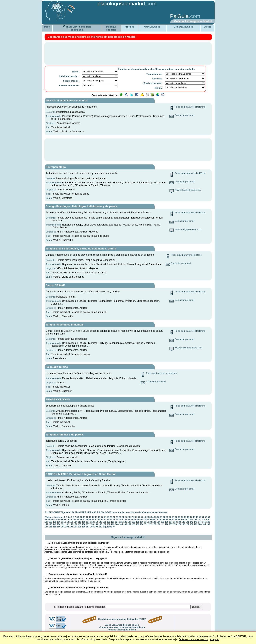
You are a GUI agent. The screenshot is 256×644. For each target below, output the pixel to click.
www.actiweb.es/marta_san (188, 348)
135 (163, 522)
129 (138, 522)
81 (126, 519)
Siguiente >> (109, 527)
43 (179, 517)
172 (150, 524)
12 (87, 517)
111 (63, 522)
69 (90, 519)
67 (84, 519)
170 (142, 524)
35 (155, 517)
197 (88, 527)
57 (55, 519)
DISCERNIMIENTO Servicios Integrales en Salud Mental (81, 474)
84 (135, 519)
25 (126, 517)
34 (152, 517)
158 (92, 524)
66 (81, 519)
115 (80, 522)
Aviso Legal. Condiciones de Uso (122, 625)
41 (173, 517)
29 (138, 517)
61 (66, 519)
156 (84, 524)
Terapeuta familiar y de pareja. (65, 435)
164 (117, 524)
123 (113, 522)
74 (105, 519)
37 (161, 517)
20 (111, 517)
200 (100, 527)
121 (104, 522)
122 (109, 522)
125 (121, 522)
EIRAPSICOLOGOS (58, 399)
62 (69, 519)
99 (179, 519)
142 (192, 522)
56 (52, 519)
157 (88, 524)
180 (183, 524)
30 (141, 517)
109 (55, 522)
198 (92, 527)
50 (200, 517)
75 (108, 519)
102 (191, 519)
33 (149, 517)
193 (71, 527)
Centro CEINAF (55, 285)
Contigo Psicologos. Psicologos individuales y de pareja (81, 206)
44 (182, 517)
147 (46, 524)
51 (203, 517)
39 (167, 517)
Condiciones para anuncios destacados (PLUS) (122, 619)
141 (187, 522)
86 (141, 519)
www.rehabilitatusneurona (188, 190)
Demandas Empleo (183, 27)
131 (146, 522)
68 (87, 519)
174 (158, 524)
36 (158, 517)
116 (84, 522)
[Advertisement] (105, 17)
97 (173, 519)
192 (67, 527)
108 (50, 522)
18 (105, 517)
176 (167, 524)
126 (125, 522)
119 (96, 522)
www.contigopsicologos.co (188, 229)
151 (63, 524)
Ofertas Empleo (152, 27)
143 (196, 522)
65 (78, 519)
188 (50, 527)
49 (197, 517)
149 (55, 524)
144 (200, 522)
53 (209, 517)
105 (203, 519)
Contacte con (122, 627)
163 (113, 524)
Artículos (129, 27)
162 (109, 524)
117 (88, 522)
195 (80, 527)
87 (144, 519)
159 (96, 524)
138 (175, 522)
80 (123, 519)
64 (75, 519)
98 (176, 519)
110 (59, 522)
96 (170, 519)
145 (204, 522)
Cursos (207, 27)
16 (99, 517)
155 (80, 524)
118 (92, 522)
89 (149, 519)
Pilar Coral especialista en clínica (67, 100)
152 (67, 524)
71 (96, 519)
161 (104, 524)
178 (175, 524)
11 (84, 517)
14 (93, 517)
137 (171, 522)
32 (146, 517)
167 (129, 524)
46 (188, 517)
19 (108, 517)
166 (125, 524)
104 (199, 519)
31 (143, 517)
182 (192, 524)
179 (179, 524)
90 (152, 519)
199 (96, 527)
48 (194, 517)
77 (114, 519)
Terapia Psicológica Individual (65, 325)
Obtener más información (193, 639)
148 (50, 524)
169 (138, 524)
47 (191, 517)
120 (100, 522)
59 (61, 519)
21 (114, 517)
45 (185, 517)
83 (132, 519)
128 (133, 522)
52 (206, 517)
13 (90, 517)
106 (208, 519)
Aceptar (214, 639)
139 (179, 522)
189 (55, 527)
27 (132, 517)
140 (183, 522)
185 (204, 524)
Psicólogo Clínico (57, 367)
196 (84, 527)
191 (63, 527)
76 (111, 519)
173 (154, 524)
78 (117, 519)
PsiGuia (179, 16)
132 (150, 522)
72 (99, 519)
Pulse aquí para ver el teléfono (190, 107)
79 (120, 519)
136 (167, 522)
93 (161, 519)
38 (164, 517)
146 (208, 522)
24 (123, 517)
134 (158, 522)
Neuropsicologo (56, 167)
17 (102, 517)
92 (158, 519)
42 (176, 517)
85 (138, 519)
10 (81, 517)
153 (71, 524)
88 (147, 519)
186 (208, 524)
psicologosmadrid (121, 4)
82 (129, 519)
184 (200, 524)
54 (46, 519)
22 (117, 517)
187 (46, 527)
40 (170, 517)
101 (187, 519)
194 (75, 527)
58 (58, 519)
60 (63, 519)
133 (154, 522)
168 (133, 524)
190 (59, 527)
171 (146, 524)
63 (72, 519)
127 (129, 522)
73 (102, 519)
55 (49, 519)
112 (67, 522)
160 (100, 524)
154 (75, 524)
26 (129, 517)
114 (75, 522)
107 (46, 522)
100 (183, 519)
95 (167, 519)
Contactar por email (185, 115)
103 (195, 519)
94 (164, 519)
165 (121, 524)
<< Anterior (58, 517)
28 (135, 517)
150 (59, 524)
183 (196, 524)
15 (96, 517)
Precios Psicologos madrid (122, 630)
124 (117, 522)
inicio (47, 27)
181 (187, 524)
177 (171, 524)
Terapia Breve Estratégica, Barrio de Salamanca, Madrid (81, 249)
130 (142, 522)
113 (71, 522)
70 (93, 519)
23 (120, 517)
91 (155, 519)
